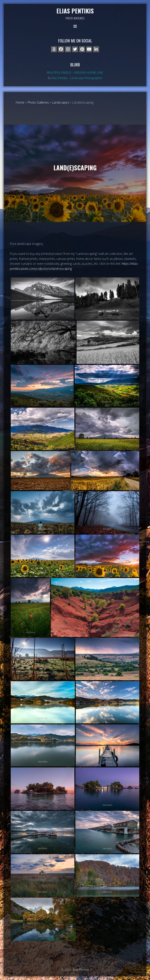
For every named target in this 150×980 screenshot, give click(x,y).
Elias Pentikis (75, 11)
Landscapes (60, 102)
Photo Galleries (38, 102)
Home (20, 102)
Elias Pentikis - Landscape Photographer (77, 78)
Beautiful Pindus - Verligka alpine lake (75, 72)
